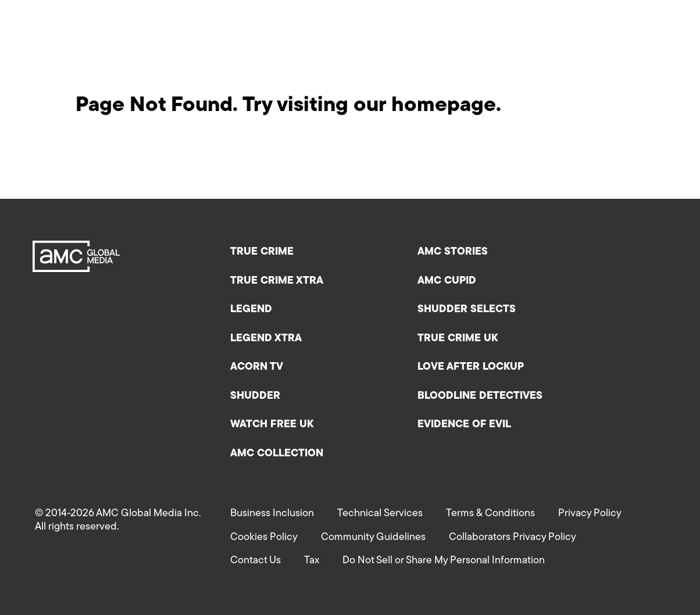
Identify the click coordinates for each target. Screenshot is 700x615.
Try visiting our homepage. (372, 106)
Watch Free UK (272, 425)
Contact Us (256, 561)
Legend (251, 310)
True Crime (262, 252)
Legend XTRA (266, 339)
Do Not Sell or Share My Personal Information (444, 561)
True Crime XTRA (277, 281)
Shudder (255, 396)
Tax (312, 561)
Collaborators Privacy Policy (512, 537)
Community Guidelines (373, 537)
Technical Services (380, 514)
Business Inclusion (272, 514)
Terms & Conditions (490, 514)
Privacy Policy (590, 514)
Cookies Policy (264, 537)
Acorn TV (257, 367)
